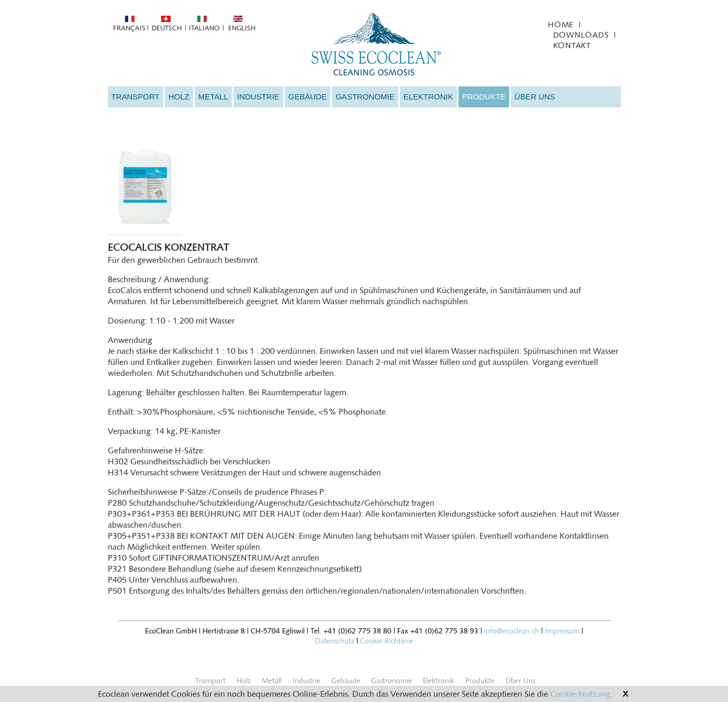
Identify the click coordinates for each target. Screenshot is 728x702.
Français (129, 28)
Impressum (562, 631)
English (242, 28)
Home (561, 25)
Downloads (581, 35)
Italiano (204, 28)
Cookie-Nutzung (580, 694)
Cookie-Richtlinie (387, 641)
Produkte (484, 97)
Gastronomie (365, 97)
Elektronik (428, 97)
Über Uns (535, 97)
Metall (213, 97)
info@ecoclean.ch (512, 631)
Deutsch (167, 28)
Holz (179, 97)
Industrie (258, 97)
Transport (136, 97)
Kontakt (572, 46)
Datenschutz (335, 641)
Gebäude (307, 97)
